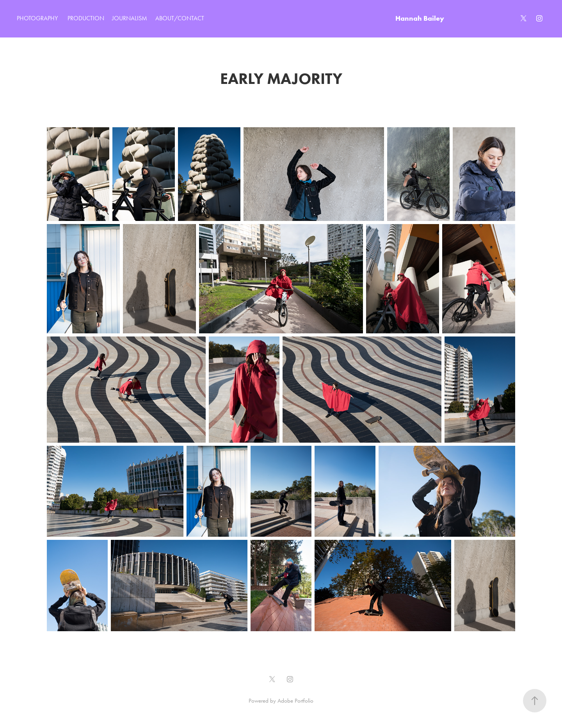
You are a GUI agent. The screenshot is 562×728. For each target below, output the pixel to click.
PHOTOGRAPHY (37, 18)
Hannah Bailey (420, 18)
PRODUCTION (86, 18)
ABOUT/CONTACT (180, 18)
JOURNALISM (130, 18)
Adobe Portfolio (295, 701)
